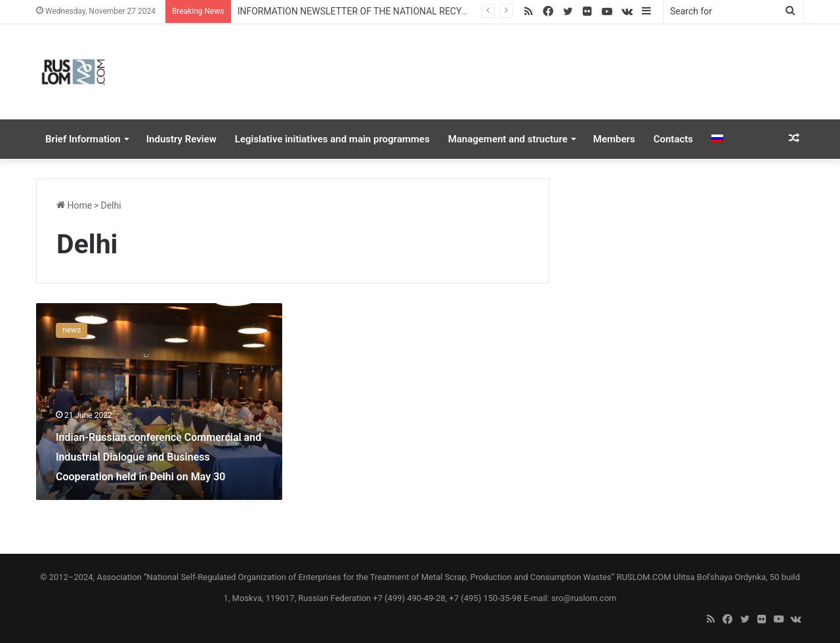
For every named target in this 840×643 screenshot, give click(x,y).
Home (74, 205)
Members (614, 139)
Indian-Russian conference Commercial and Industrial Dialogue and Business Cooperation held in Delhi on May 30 (158, 457)
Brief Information (83, 139)
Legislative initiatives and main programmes (332, 139)
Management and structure (508, 139)
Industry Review (181, 139)
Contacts (673, 139)
